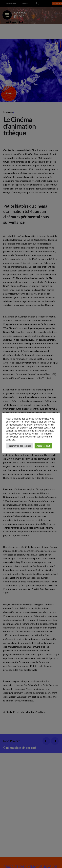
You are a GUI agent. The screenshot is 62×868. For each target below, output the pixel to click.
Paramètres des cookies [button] (19, 446)
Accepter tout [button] (43, 446)
